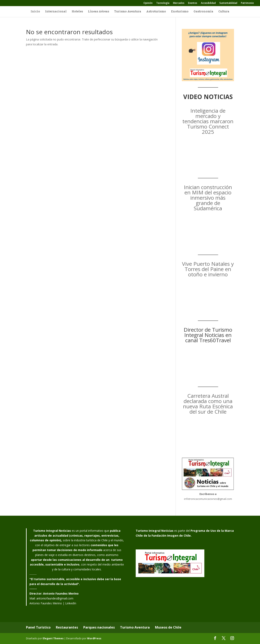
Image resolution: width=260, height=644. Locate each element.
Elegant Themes (53, 638)
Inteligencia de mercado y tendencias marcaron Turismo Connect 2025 (208, 121)
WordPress (94, 638)
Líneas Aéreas (99, 12)
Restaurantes (67, 627)
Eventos (193, 3)
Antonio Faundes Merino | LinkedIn (53, 603)
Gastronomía (203, 12)
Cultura (224, 12)
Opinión (148, 3)
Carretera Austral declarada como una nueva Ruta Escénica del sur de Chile (208, 404)
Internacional (56, 12)
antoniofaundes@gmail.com (55, 598)
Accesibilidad (208, 3)
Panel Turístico (38, 627)
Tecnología (163, 3)
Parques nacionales (99, 627)
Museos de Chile (168, 627)
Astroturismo (156, 12)
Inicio (35, 12)
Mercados (179, 3)
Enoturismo (180, 12)
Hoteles (77, 12)
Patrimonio (247, 3)
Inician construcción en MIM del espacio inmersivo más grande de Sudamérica (208, 198)
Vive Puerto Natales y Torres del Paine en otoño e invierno (208, 269)
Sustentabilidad (228, 3)
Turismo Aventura (128, 12)
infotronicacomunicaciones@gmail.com (208, 499)
